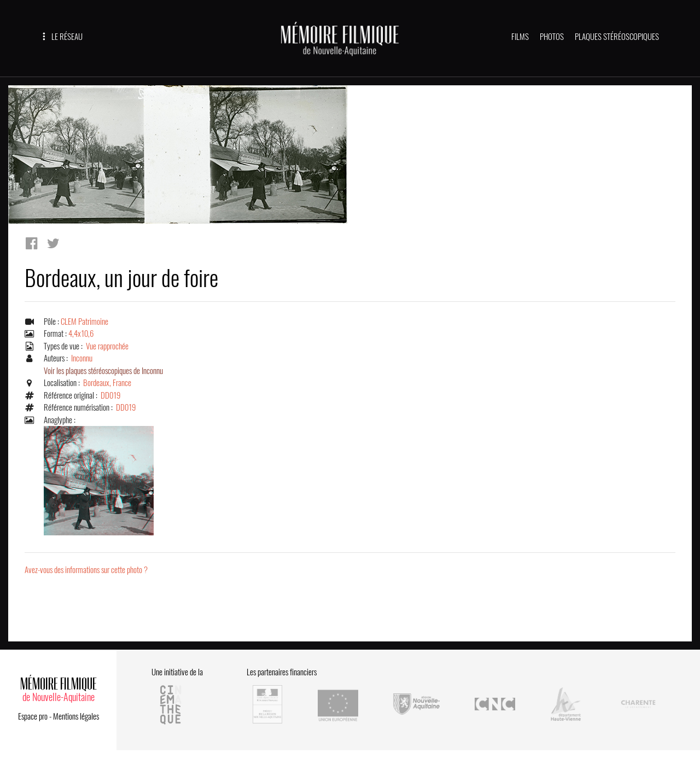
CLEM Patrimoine (84, 322)
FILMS (520, 37)
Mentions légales (76, 716)
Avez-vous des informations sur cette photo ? (86, 570)
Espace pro (33, 716)
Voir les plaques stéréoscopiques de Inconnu (103, 371)
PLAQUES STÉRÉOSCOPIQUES (617, 37)
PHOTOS (552, 37)
